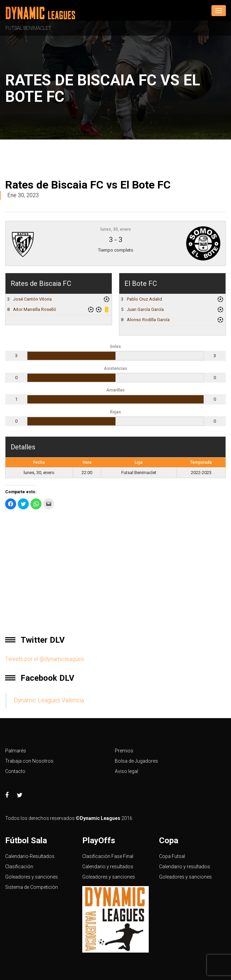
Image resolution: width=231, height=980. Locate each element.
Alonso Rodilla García (148, 320)
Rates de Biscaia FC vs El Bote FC (88, 185)
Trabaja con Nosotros (29, 761)
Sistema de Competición (32, 887)
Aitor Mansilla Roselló (35, 309)
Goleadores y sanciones (32, 877)
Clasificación (19, 867)
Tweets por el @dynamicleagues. (45, 659)
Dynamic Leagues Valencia (49, 700)
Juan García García (145, 309)
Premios (124, 751)
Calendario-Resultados (30, 856)
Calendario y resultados (108, 867)
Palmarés (16, 751)
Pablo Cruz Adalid (144, 299)
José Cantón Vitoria (32, 299)
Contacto (15, 771)
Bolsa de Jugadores (136, 761)
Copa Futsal (172, 856)
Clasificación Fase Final (108, 856)
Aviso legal (126, 771)
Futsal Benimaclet (28, 28)
